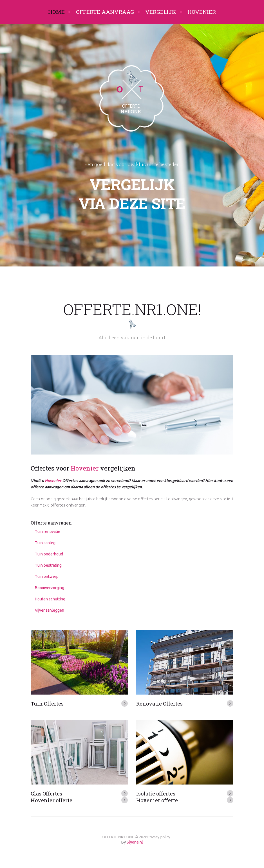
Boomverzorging (50, 588)
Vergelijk (161, 12)
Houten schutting (50, 599)
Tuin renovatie (48, 532)
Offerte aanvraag (105, 12)
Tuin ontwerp (47, 577)
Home (56, 12)
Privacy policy (159, 837)
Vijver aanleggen (50, 610)
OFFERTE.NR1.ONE (118, 837)
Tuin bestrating (48, 565)
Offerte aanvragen (51, 523)
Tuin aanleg (45, 543)
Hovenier (202, 12)
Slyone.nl (135, 842)
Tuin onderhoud (49, 554)
